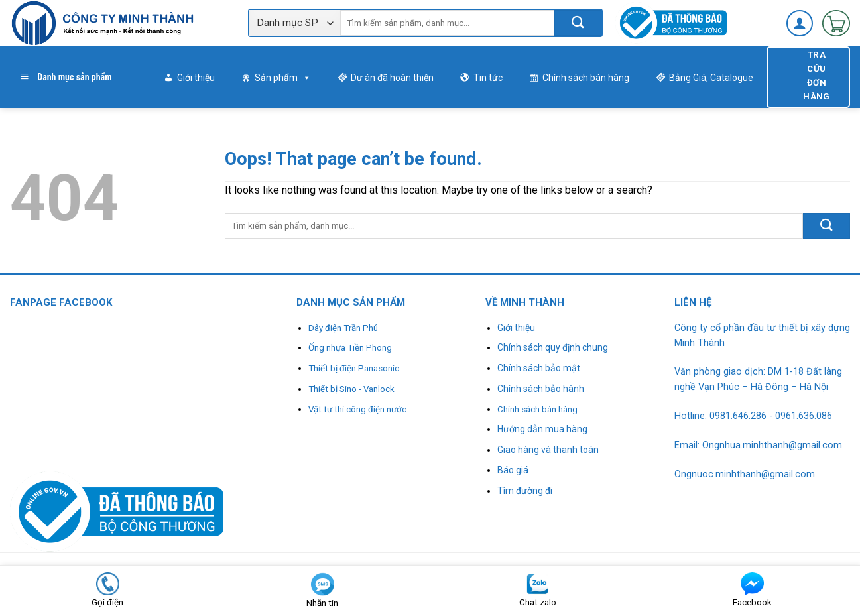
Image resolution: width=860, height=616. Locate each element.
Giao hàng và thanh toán (548, 450)
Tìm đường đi (525, 491)
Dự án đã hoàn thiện (392, 78)
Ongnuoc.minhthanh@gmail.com (745, 474)
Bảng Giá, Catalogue (711, 78)
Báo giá (513, 470)
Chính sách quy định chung (553, 347)
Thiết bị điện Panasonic (354, 368)
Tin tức (488, 78)
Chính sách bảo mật (539, 368)
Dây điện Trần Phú (343, 328)
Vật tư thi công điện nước (357, 409)
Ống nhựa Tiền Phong (350, 348)
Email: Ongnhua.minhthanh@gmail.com (758, 445)
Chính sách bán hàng (586, 78)
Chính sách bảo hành (541, 389)
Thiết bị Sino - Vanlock (351, 389)
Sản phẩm (283, 78)
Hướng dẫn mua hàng (542, 429)
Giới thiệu (196, 78)
